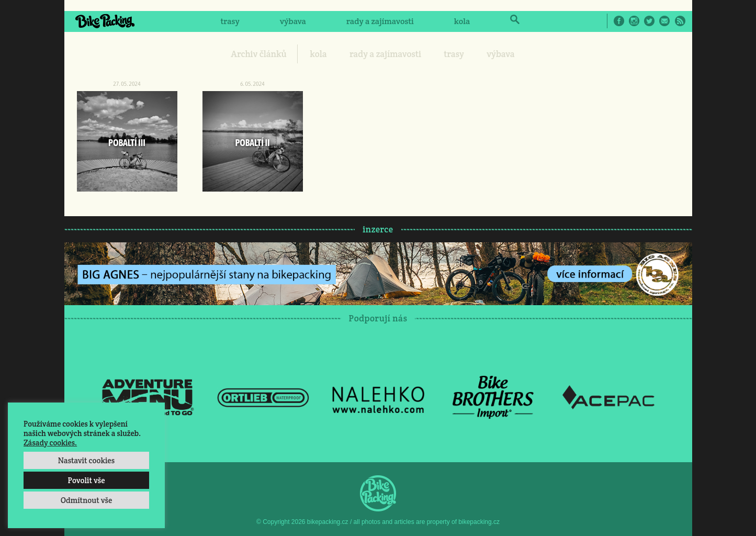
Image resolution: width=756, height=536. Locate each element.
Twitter (649, 21)
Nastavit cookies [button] (86, 460)
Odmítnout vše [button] (87, 500)
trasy (230, 21)
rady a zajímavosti (380, 21)
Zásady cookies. (50, 443)
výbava (293, 21)
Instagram (634, 21)
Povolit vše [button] (86, 480)
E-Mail (664, 21)
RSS (680, 21)
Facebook (619, 21)
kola (462, 21)
